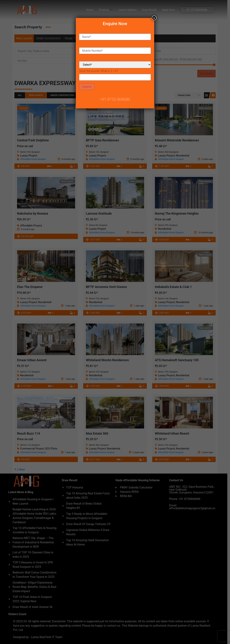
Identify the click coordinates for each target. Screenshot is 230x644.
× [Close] (154, 18)
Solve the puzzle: (99, 71)
